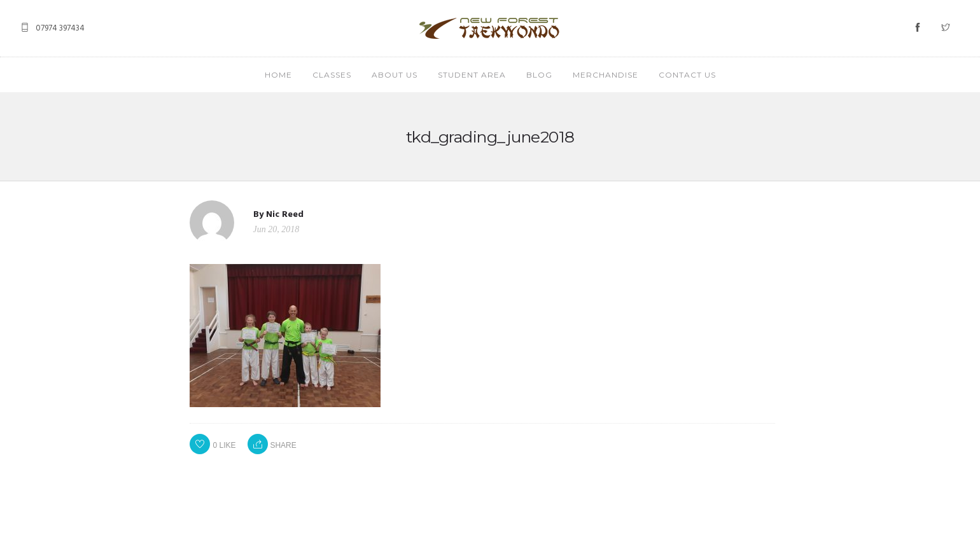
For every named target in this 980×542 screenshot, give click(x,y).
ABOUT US (395, 75)
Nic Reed (285, 215)
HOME (278, 75)
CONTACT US (687, 75)
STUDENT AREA (472, 75)
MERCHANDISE (605, 75)
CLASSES (332, 75)
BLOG (539, 75)
